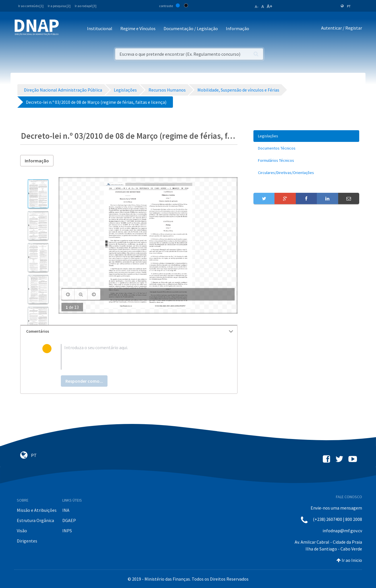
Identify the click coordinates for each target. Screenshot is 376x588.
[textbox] (138, 357)
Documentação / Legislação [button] (191, 28)
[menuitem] (306, 136)
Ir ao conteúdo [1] (31, 6)
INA (66, 510)
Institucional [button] (100, 28)
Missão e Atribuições (37, 510)
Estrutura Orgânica (35, 520)
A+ (270, 6)
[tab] (129, 331)
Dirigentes (27, 541)
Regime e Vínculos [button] (138, 28)
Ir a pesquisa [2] (59, 6)
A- (257, 7)
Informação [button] (237, 28)
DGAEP (69, 520)
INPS (67, 531)
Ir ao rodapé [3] (86, 6)
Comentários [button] (130, 331)
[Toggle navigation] (67, 29)
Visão (22, 531)
